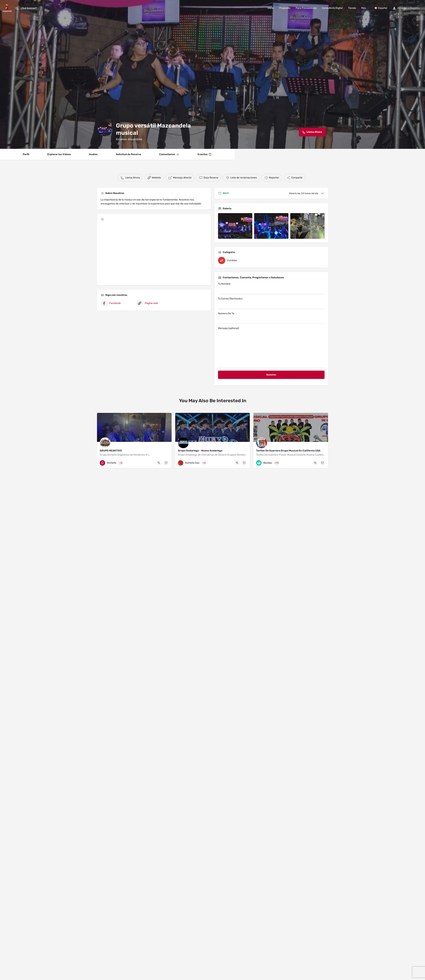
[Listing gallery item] (235, 226)
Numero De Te (271, 318)
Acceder (402, 8)
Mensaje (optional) (271, 347)
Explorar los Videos (59, 154)
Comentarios (169, 154)
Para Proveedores (306, 8)
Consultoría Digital (332, 8)
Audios (93, 154)
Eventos (204, 154)
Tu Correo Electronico (271, 303)
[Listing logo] (105, 129)
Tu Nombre (271, 288)
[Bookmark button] (166, 463)
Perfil (26, 154)
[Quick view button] (159, 463)
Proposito (285, 8)
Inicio (271, 8)
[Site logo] (8, 8)
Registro (415, 8)
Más (364, 8)
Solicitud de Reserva (128, 154)
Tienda (352, 8)
